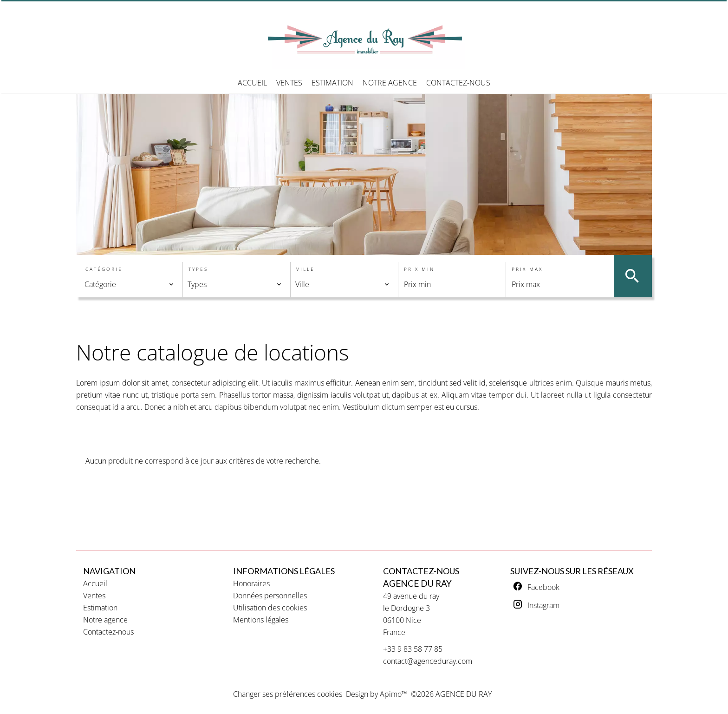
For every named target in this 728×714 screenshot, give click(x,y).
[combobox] (129, 284)
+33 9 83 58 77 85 (413, 649)
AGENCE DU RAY (417, 583)
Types (198, 269)
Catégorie (104, 269)
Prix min (419, 269)
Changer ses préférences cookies (288, 694)
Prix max (527, 269)
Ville (305, 269)
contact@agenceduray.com (428, 661)
